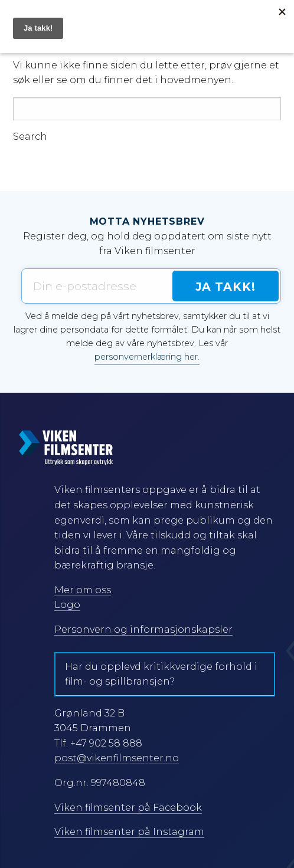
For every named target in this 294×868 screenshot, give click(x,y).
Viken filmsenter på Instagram (129, 832)
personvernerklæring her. (147, 357)
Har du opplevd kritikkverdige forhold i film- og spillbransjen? (161, 674)
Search (30, 137)
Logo (67, 605)
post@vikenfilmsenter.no (117, 758)
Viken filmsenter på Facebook (128, 808)
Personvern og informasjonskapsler (143, 629)
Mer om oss (83, 590)
